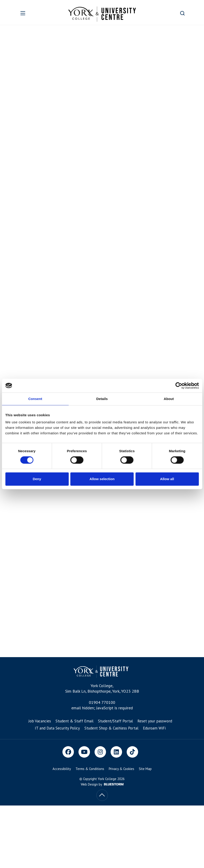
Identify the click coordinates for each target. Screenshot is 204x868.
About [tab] (169, 399)
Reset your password (155, 721)
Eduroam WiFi (154, 728)
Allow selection (102, 479)
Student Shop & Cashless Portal (111, 728)
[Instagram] (100, 752)
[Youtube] (84, 752)
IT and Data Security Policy (57, 728)
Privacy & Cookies (122, 769)
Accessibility (62, 769)
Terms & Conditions (90, 769)
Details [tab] (102, 399)
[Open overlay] (30, 13)
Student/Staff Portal (115, 721)
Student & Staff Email (74, 721)
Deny (37, 479)
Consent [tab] (35, 399)
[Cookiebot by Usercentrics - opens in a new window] (179, 386)
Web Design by (102, 784)
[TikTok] (132, 752)
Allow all (167, 479)
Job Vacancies (40, 721)
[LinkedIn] (116, 752)
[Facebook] (68, 752)
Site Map (145, 769)
